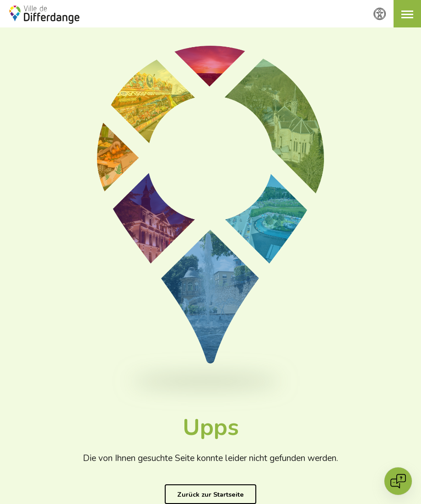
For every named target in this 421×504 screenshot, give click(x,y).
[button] (407, 14)
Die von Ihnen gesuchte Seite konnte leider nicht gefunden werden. (210, 458)
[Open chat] (398, 481)
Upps (211, 427)
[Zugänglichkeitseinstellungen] (380, 14)
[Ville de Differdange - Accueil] (44, 15)
